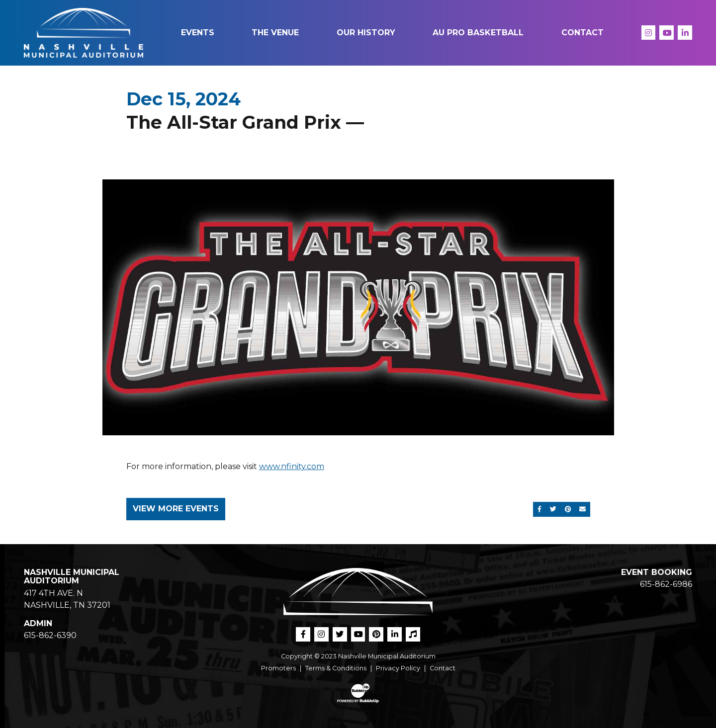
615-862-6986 (666, 584)
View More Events (176, 509)
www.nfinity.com (292, 466)
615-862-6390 (50, 635)
